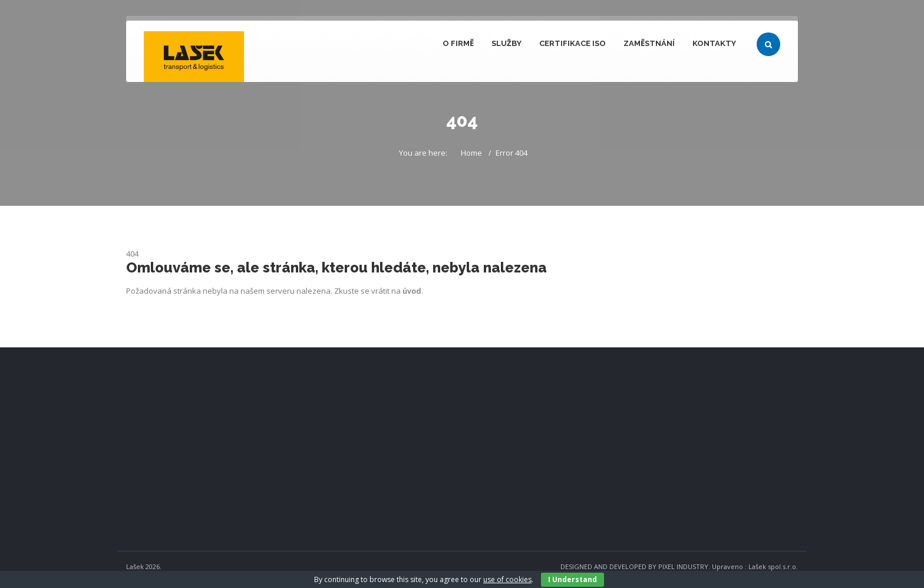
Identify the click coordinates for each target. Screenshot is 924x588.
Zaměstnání (649, 43)
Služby (506, 43)
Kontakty (714, 43)
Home (471, 153)
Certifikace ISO (572, 43)
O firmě (458, 43)
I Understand (572, 579)
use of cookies (507, 579)
